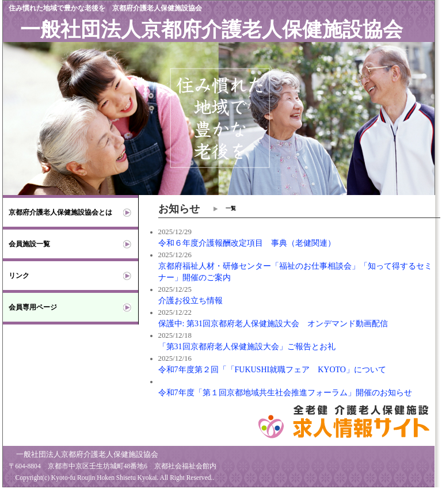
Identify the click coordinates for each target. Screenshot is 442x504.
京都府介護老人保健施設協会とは (60, 212)
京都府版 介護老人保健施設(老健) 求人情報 (84, 498)
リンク (19, 276)
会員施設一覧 (29, 244)
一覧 (231, 208)
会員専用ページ (33, 307)
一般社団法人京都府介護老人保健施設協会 (212, 30)
